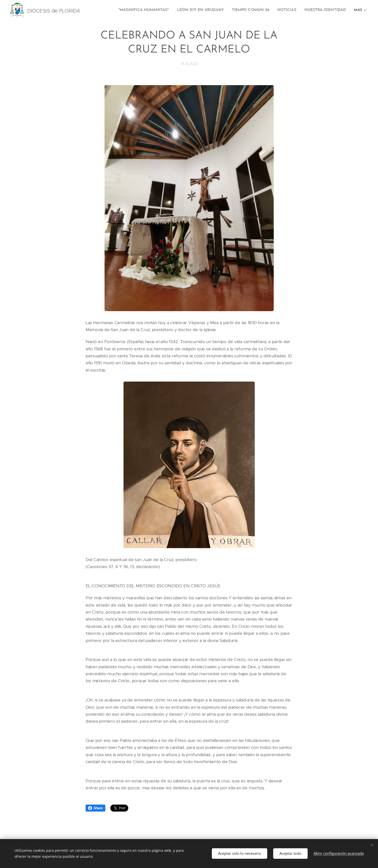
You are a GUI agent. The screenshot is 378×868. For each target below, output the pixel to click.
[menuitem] (151, 10)
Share (96, 808)
